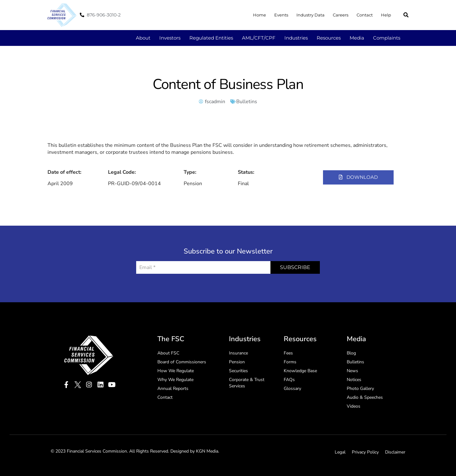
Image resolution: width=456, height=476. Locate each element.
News (352, 371)
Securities (238, 371)
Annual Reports (173, 388)
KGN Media (207, 451)
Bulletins (247, 102)
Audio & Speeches (365, 397)
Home (260, 15)
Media (357, 38)
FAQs (289, 380)
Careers (341, 15)
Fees (288, 353)
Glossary (292, 388)
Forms (290, 362)
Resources (329, 38)
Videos (354, 406)
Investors (170, 38)
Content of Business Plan (228, 84)
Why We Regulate (175, 380)
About (143, 38)
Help (386, 15)
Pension (237, 362)
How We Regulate (176, 371)
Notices (354, 380)
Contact (365, 15)
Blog (351, 353)
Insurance (238, 353)
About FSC (168, 353)
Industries (296, 38)
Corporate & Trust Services (247, 383)
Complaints (387, 38)
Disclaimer (395, 452)
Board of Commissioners (182, 362)
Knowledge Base (300, 371)
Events (281, 15)
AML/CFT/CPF (259, 38)
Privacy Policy (365, 452)
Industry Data (310, 15)
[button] (406, 15)
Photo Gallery (360, 388)
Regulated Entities (211, 38)
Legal (340, 452)
